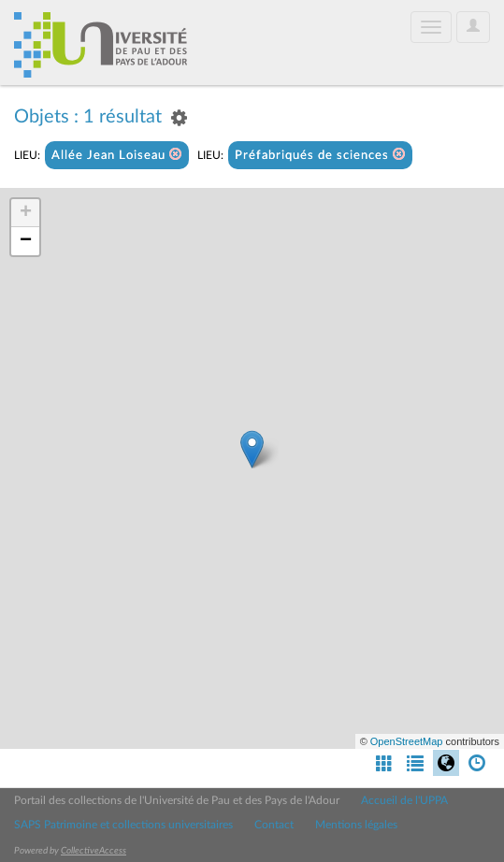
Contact (274, 825)
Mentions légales (356, 825)
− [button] (26, 241)
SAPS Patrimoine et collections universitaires (123, 825)
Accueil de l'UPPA (404, 800)
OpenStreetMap (407, 741)
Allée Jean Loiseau (117, 155)
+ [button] (26, 213)
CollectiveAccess (94, 851)
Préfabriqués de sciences (320, 155)
